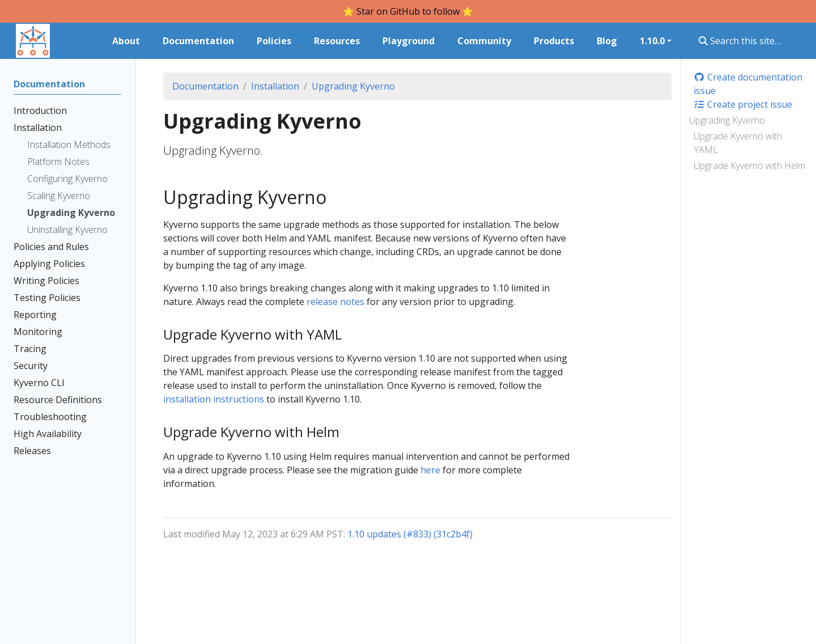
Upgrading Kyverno (727, 120)
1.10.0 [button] (652, 41)
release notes (335, 302)
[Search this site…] (744, 41)
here (430, 470)
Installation (275, 86)
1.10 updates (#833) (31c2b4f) (410, 534)
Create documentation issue (748, 84)
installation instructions (214, 399)
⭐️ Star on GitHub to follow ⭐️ (408, 11)
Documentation (205, 86)
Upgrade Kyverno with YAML (738, 143)
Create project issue (743, 104)
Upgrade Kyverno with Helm (749, 166)
